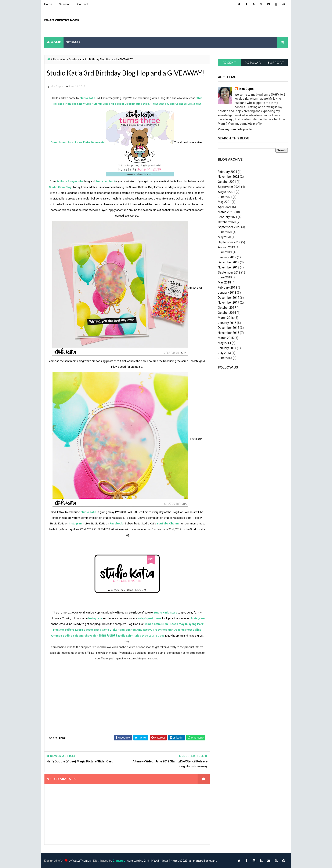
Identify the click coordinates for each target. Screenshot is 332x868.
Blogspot (119, 860)
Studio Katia (87, 98)
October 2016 (227, 313)
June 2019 (225, 252)
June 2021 (225, 197)
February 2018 (228, 287)
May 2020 (224, 237)
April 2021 (225, 207)
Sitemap (65, 4)
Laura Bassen (84, 630)
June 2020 (225, 232)
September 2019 (229, 242)
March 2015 (226, 338)
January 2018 (227, 293)
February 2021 (228, 217)
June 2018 (225, 277)
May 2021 (224, 202)
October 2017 (227, 308)
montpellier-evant (205, 860)
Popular (253, 63)
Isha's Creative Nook (62, 20)
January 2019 (227, 257)
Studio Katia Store (165, 613)
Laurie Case (156, 636)
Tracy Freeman (163, 630)
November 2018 (229, 267)
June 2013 (225, 358)
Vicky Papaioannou (123, 630)
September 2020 (229, 227)
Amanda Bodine (62, 636)
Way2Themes (82, 860)
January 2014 (227, 348)
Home (48, 4)
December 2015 (229, 328)
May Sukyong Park (191, 624)
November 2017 (229, 303)
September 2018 (229, 272)
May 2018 (224, 282)
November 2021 (229, 177)
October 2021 (227, 182)
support (276, 63)
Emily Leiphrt (127, 636)
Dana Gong (102, 630)
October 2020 (227, 222)
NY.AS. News (160, 860)
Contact (83, 4)
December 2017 (229, 298)
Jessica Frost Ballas (188, 630)
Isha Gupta (108, 635)
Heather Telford (64, 630)
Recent (230, 63)
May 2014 (224, 343)
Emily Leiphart (105, 181)
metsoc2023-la (181, 860)
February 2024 (228, 172)
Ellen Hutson (170, 624)
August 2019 (226, 247)
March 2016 (226, 318)
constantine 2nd (138, 860)
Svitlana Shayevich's (70, 181)
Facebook (116, 523)
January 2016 (227, 323)
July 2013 (224, 353)
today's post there (149, 618)
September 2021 (229, 187)
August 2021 (226, 192)
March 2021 (226, 212)
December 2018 (229, 262)
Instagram (76, 523)
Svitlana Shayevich (86, 636)
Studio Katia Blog (60, 187)
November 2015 (229, 333)
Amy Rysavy (144, 630)
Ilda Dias (142, 636)
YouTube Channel (169, 523)
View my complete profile (235, 129)
